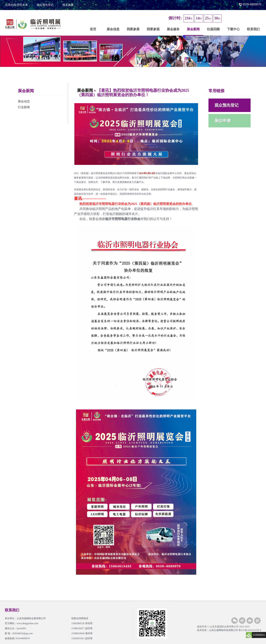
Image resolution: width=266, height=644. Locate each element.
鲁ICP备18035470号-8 (250, 630)
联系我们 (253, 29)
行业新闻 (24, 107)
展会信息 (113, 29)
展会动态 (24, 101)
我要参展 (133, 29)
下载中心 (233, 29)
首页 (93, 29)
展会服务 (173, 29)
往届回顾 (213, 29)
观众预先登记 (45, 5)
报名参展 (68, 5)
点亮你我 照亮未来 (16, 5)
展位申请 (223, 121)
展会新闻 (193, 29)
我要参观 (153, 29)
